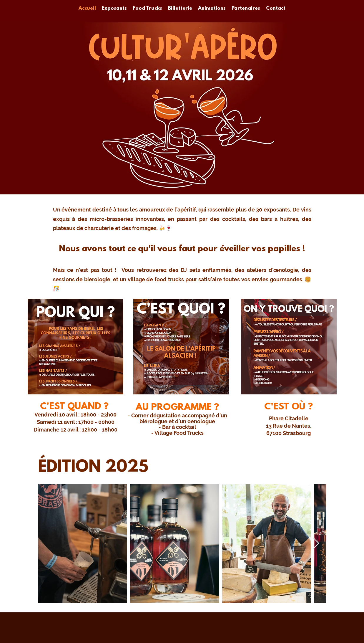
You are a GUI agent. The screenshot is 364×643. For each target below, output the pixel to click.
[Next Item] (316, 544)
